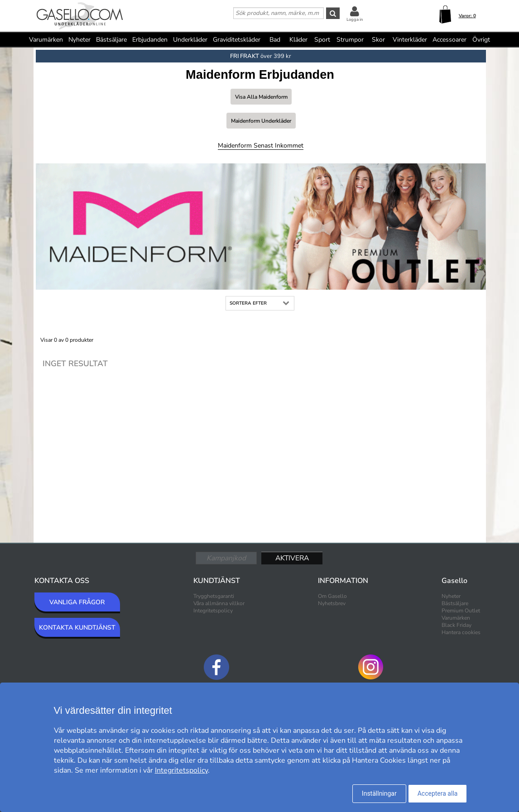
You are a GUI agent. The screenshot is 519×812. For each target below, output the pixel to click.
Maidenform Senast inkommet (261, 146)
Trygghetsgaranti (214, 596)
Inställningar (379, 793)
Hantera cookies (461, 632)
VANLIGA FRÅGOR (77, 602)
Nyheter (79, 40)
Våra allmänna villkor (219, 603)
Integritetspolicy (213, 611)
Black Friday (457, 625)
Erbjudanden (150, 40)
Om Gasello (332, 596)
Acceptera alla (438, 793)
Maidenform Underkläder (261, 121)
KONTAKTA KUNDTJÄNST (77, 628)
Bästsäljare (111, 40)
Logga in (355, 19)
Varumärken (46, 40)
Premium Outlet (461, 611)
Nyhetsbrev (332, 603)
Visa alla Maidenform (261, 97)
